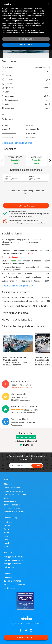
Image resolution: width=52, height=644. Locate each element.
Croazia (7, 526)
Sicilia (6, 533)
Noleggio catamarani (12, 564)
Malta (6, 536)
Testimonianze (10, 501)
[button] (49, 4)
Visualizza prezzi (26, 206)
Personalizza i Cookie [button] (26, 39)
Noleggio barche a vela (13, 557)
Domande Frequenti (12, 487)
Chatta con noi (11, 588)
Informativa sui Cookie (13, 508)
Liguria (7, 539)
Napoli (7, 543)
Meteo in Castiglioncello (17, 320)
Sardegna (8, 522)
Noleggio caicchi (11, 567)
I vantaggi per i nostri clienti (15, 494)
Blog (6, 498)
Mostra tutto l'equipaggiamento (17, 143)
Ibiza (6, 546)
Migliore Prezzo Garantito (21, 387)
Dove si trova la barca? (17, 313)
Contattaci (8, 578)
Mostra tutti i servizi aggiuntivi (17, 286)
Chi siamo (8, 484)
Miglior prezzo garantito (13, 491)
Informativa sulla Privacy (14, 512)
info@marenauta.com (14, 585)
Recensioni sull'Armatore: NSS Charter (26, 306)
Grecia (7, 529)
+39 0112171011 (12, 581)
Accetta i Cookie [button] (26, 45)
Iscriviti (37, 465)
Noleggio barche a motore (15, 560)
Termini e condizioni (12, 505)
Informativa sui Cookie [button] (28, 18)
